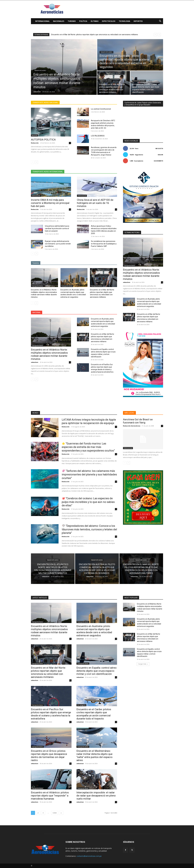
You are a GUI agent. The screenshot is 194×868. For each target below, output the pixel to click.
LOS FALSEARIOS (98, 136)
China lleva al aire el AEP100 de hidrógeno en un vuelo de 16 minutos (95, 203)
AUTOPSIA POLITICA (43, 140)
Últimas (95, 21)
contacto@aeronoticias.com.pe (89, 856)
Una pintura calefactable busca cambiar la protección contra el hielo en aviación (57, 228)
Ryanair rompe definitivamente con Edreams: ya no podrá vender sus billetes (58, 244)
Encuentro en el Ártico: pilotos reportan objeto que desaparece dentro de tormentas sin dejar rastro (49, 756)
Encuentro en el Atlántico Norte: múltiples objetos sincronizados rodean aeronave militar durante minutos (44, 293)
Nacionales (59, 21)
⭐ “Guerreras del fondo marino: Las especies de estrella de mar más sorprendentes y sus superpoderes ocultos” (88, 447)
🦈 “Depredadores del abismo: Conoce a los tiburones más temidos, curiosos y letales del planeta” (89, 529)
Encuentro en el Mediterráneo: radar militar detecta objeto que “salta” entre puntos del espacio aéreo (94, 756)
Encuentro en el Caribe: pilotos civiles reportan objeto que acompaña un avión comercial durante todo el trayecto (94, 714)
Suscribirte (158, 161)
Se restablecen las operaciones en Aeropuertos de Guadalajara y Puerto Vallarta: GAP (104, 244)
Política (83, 21)
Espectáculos (109, 21)
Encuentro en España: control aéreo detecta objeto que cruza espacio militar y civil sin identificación (97, 671)
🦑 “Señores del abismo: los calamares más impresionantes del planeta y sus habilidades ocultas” (89, 474)
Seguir (160, 155)
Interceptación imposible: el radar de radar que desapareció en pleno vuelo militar (96, 796)
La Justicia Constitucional (101, 109)
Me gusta (159, 148)
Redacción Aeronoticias (132, 426)
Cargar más (143, 664)
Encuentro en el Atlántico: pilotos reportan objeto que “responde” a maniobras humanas (50, 796)
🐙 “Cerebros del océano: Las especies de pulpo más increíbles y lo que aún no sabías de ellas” (88, 502)
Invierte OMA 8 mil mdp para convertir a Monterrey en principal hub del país (50, 203)
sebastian (35, 362)
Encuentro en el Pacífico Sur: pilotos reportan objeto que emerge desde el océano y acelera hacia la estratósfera (51, 714)
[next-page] (36, 162)
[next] (159, 35)
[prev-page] (32, 162)
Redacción (35, 143)
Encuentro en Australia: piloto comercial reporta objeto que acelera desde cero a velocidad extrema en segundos (97, 35)
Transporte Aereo (40, 71)
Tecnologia (124, 21)
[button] (160, 21)
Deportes (138, 21)
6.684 (55, 813)
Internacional (42, 21)
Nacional (34, 135)
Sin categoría (81, 705)
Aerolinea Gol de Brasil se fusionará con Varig (138, 421)
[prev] (155, 35)
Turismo (72, 21)
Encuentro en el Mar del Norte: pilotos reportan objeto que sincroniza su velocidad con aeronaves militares (102, 293)
